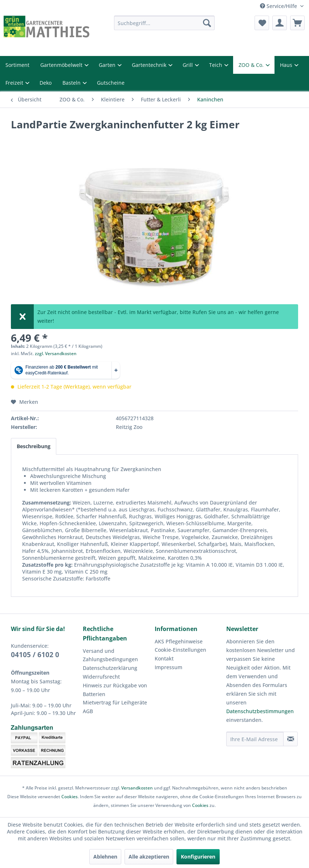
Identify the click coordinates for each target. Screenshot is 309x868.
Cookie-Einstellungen (180, 650)
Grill (188, 65)
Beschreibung (34, 446)
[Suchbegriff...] (164, 23)
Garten (108, 65)
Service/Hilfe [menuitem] (279, 6)
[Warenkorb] (297, 23)
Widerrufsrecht (101, 677)
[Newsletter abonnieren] (290, 739)
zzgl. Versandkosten (56, 353)
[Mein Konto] (280, 23)
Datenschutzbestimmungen (260, 711)
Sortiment (17, 65)
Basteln (72, 83)
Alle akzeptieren (149, 857)
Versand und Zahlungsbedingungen (110, 655)
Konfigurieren (198, 857)
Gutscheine (111, 83)
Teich (216, 65)
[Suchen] (207, 23)
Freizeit (15, 83)
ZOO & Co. (252, 65)
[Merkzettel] (262, 23)
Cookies (70, 797)
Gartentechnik (150, 65)
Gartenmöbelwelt (62, 65)
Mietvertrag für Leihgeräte (115, 702)
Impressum (168, 667)
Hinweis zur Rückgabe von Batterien (115, 690)
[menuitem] (164, 23)
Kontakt (164, 658)
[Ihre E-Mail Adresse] (255, 739)
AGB (88, 711)
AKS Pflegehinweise (179, 641)
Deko (46, 83)
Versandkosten (137, 788)
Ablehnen (105, 857)
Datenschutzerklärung (110, 668)
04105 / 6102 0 (35, 655)
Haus (287, 65)
